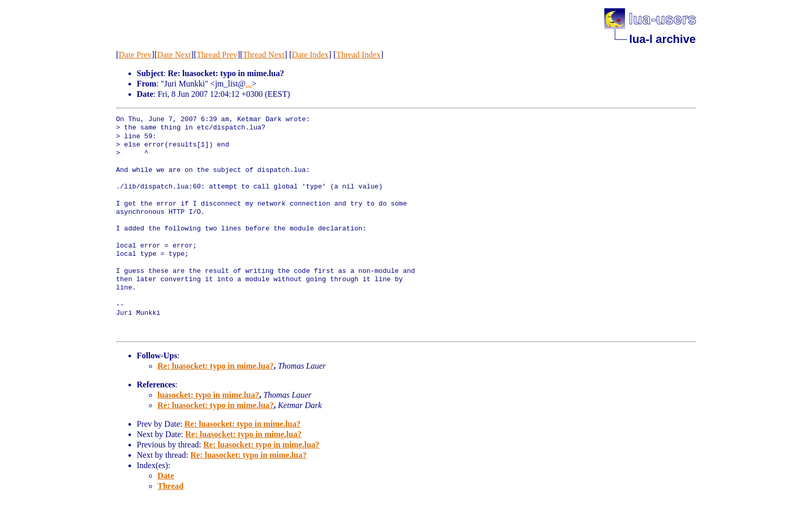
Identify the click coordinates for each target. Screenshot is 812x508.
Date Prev (135, 55)
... (249, 84)
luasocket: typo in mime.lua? (208, 395)
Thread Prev (217, 55)
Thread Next (264, 55)
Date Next (174, 55)
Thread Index (358, 55)
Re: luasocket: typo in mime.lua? (215, 366)
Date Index (310, 55)
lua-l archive (662, 39)
